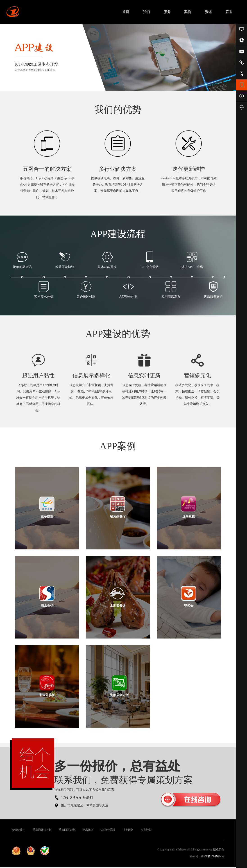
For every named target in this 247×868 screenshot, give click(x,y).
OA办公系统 (108, 831)
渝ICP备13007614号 (212, 858)
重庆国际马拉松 (42, 831)
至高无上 (88, 831)
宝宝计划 (146, 831)
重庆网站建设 (67, 831)
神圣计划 (128, 831)
